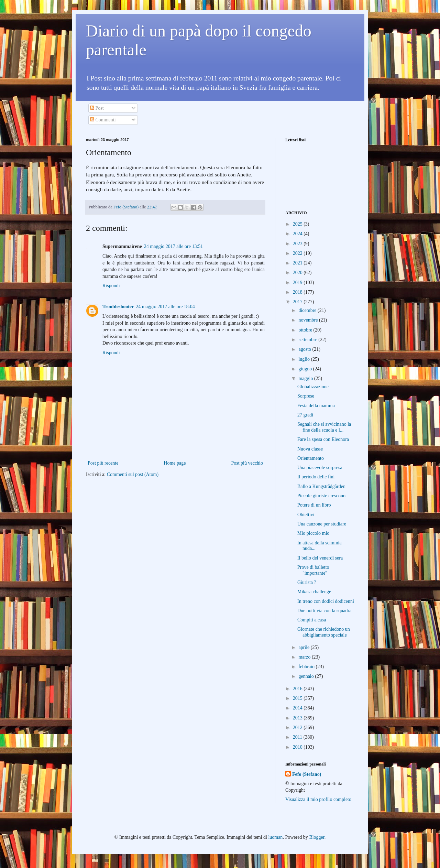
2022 (298, 253)
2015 (298, 698)
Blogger (317, 837)
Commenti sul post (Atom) (133, 474)
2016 (298, 689)
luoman (275, 837)
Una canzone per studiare (322, 524)
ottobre (306, 330)
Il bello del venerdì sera (320, 558)
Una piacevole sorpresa (320, 468)
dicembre (308, 310)
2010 (298, 747)
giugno (306, 369)
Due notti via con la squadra (324, 611)
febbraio (307, 667)
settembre (308, 340)
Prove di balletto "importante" (313, 570)
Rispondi (111, 286)
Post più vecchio (247, 463)
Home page (175, 463)
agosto (305, 349)
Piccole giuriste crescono (321, 496)
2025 (298, 224)
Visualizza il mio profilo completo (318, 799)
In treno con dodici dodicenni (326, 601)
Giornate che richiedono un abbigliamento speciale (324, 632)
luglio (305, 359)
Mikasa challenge (314, 592)
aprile (304, 647)
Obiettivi (306, 515)
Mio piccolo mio (313, 533)
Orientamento (311, 458)
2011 (298, 737)
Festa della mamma (316, 406)
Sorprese (306, 396)
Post (97, 108)
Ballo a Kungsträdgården (321, 486)
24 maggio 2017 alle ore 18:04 (165, 307)
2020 (298, 273)
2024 (298, 234)
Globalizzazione (313, 387)
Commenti (103, 120)
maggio (306, 378)
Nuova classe (310, 449)
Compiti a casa (312, 620)
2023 (298, 244)
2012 (298, 728)
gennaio (307, 676)
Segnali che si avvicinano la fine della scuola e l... (324, 427)
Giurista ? (307, 582)
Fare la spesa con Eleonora (323, 439)
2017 (298, 302)
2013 (298, 718)
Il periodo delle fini (316, 477)
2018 (298, 292)
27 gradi (305, 415)
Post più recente (103, 463)
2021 (298, 263)
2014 (298, 708)
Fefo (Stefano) (307, 774)
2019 (298, 283)
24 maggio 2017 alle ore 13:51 (173, 246)
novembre (309, 320)
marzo (305, 657)
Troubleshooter (118, 307)
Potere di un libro (314, 505)
